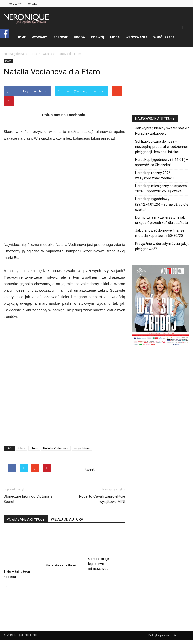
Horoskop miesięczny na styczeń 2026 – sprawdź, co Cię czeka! (161, 189)
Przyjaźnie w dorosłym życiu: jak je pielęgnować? (162, 246)
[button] (183, 27)
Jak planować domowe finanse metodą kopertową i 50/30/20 (160, 233)
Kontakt (32, 3)
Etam (34, 448)
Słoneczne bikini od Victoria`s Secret (28, 499)
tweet (90, 469)
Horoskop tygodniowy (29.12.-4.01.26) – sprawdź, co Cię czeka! (162, 204)
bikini (21, 448)
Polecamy (15, 3)
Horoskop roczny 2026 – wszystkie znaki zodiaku (154, 175)
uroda (79, 37)
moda (115, 37)
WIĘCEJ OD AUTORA (67, 519)
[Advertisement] (64, 429)
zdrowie (61, 37)
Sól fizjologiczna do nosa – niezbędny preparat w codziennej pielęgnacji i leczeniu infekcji (161, 147)
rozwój (98, 37)
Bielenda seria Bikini (61, 565)
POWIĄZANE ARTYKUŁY (26, 519)
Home (21, 37)
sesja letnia (82, 448)
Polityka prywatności (163, 635)
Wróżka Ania (136, 37)
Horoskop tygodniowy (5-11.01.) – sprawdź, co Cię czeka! (162, 162)
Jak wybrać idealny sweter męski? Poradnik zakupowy (162, 131)
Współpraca (164, 37)
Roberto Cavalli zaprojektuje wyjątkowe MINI (102, 499)
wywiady (40, 37)
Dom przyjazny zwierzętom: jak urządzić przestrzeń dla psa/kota (162, 220)
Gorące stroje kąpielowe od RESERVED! (99, 564)
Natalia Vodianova (56, 448)
